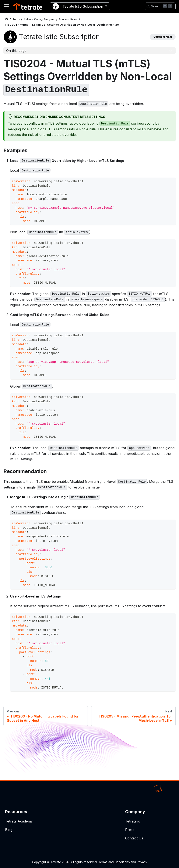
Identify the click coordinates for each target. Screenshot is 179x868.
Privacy (142, 862)
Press (130, 830)
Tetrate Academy (19, 821)
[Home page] (7, 19)
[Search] (160, 6)
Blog (9, 830)
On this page (16, 51)
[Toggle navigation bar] (7, 6)
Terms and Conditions (114, 862)
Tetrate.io (133, 821)
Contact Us (134, 838)
